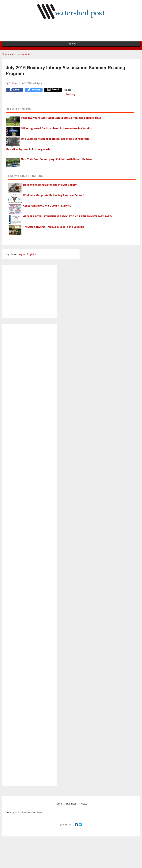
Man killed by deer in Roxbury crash (28, 149)
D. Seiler (13, 83)
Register (32, 254)
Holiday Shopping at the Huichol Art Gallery (50, 185)
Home (5, 54)
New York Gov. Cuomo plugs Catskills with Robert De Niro (56, 159)
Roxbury (70, 94)
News (84, 804)
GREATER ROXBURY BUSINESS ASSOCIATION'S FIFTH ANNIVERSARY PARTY (68, 216)
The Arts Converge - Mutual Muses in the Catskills (54, 227)
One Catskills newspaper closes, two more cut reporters (55, 139)
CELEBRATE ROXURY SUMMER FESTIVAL (47, 206)
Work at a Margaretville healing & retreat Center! (53, 195)
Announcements (21, 54)
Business (71, 804)
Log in (21, 254)
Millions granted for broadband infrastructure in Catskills (56, 128)
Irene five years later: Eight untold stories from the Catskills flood (61, 118)
